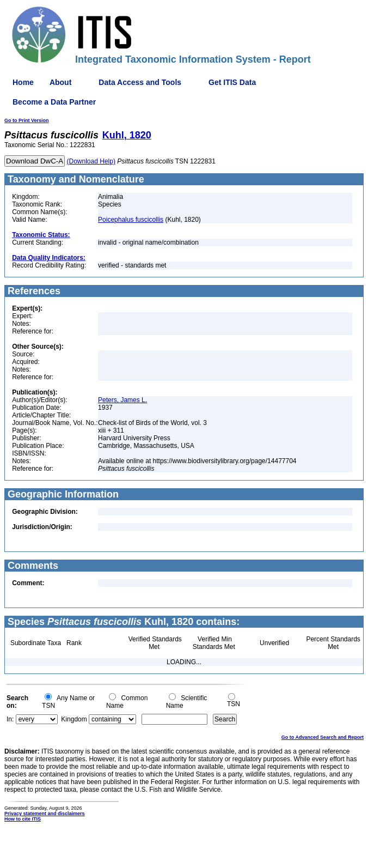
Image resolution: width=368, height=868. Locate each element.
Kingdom (74, 719)
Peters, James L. (122, 400)
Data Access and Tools (140, 82)
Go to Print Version (27, 120)
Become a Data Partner (54, 102)
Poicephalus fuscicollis (131, 220)
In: (10, 719)
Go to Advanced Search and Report (323, 737)
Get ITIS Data (232, 82)
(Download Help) (91, 161)
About (60, 82)
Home (23, 82)
